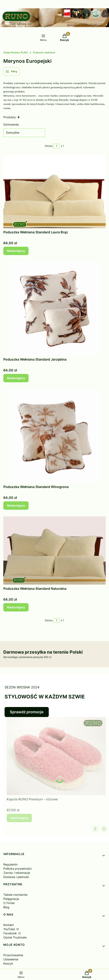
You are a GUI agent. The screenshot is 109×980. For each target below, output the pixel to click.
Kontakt (9, 925)
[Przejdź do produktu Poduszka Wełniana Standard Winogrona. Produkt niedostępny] (54, 436)
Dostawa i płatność (16, 877)
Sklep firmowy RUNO (16, 52)
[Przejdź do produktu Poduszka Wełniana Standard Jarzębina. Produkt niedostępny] (54, 308)
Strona (49, 146)
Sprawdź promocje (27, 712)
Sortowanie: (11, 124)
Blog (6, 907)
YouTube (10, 929)
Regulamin (10, 864)
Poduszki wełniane (44, 52)
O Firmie (9, 903)
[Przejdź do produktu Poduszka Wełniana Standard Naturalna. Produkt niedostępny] (54, 550)
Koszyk (8, 963)
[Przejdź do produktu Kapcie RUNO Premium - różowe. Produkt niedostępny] (56, 756)
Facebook (11, 933)
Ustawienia (11, 959)
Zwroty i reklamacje (17, 873)
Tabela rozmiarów (15, 895)
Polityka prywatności (18, 869)
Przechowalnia (13, 955)
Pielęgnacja (11, 899)
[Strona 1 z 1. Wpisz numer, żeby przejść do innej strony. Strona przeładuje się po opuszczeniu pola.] (57, 146)
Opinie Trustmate (15, 937)
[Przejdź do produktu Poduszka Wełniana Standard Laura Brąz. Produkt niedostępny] (54, 192)
